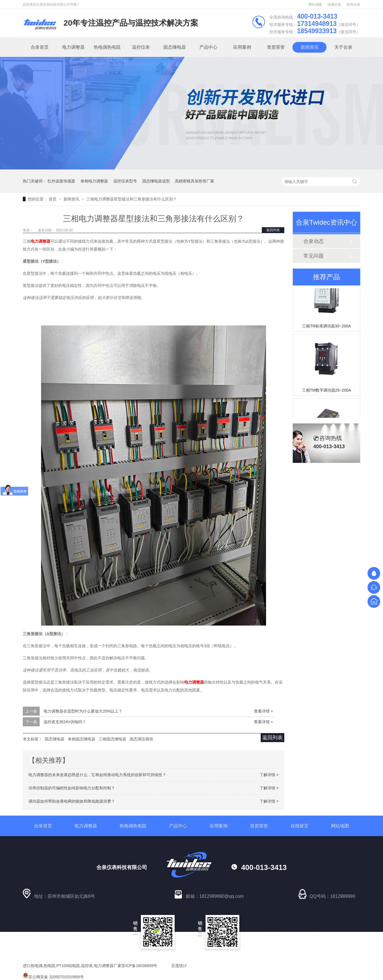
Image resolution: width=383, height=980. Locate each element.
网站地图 (315, 5)
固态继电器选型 (156, 181)
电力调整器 (73, 47)
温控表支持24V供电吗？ (65, 722)
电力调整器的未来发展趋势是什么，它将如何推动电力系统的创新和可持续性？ (97, 775)
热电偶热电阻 (107, 47)
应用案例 (242, 47)
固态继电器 (175, 47)
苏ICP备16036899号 (139, 966)
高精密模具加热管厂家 (195, 181)
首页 (53, 199)
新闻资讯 (310, 47)
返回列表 (273, 230)
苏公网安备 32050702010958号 (53, 977)
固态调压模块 (141, 739)
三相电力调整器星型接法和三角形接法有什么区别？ (132, 199)
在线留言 (299, 826)
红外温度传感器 (61, 181)
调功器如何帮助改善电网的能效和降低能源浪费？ (72, 801)
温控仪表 (141, 47)
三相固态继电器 (112, 739)
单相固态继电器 (82, 739)
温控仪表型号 (125, 181)
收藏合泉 (334, 5)
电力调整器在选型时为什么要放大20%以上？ (83, 711)
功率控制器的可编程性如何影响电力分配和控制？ (72, 788)
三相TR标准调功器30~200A (326, 327)
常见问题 (314, 256)
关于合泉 (343, 47)
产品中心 (208, 47)
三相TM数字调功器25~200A (327, 391)
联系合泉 (353, 5)
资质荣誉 (276, 47)
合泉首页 (40, 47)
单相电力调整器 (94, 181)
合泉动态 (314, 241)
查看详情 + (263, 711)
